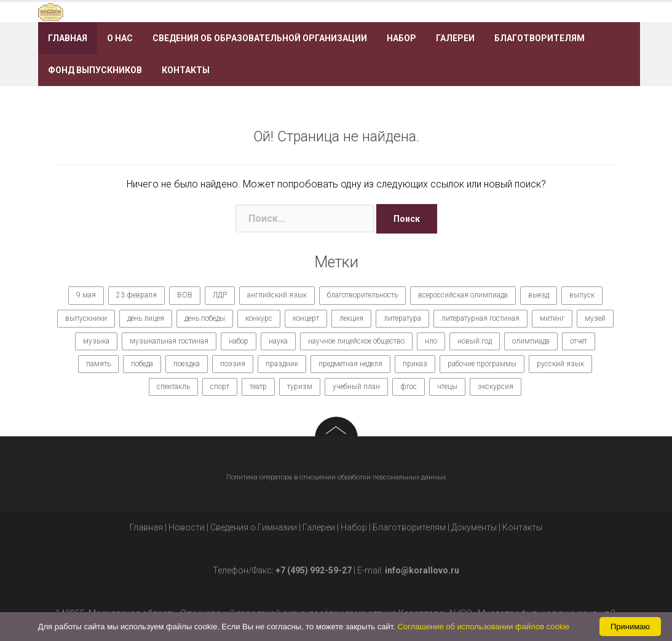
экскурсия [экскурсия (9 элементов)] (496, 387)
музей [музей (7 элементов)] (595, 318)
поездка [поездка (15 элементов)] (187, 364)
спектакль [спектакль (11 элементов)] (173, 387)
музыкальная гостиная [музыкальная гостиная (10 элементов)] (169, 341)
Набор (401, 38)
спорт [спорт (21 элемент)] (220, 387)
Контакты (186, 70)
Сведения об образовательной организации (260, 38)
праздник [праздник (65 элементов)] (282, 364)
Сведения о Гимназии (254, 527)
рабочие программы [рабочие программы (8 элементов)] (482, 364)
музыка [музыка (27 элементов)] (96, 341)
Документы (474, 527)
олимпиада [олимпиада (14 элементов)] (531, 341)
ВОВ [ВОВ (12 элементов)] (185, 295)
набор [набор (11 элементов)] (239, 341)
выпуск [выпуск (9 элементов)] (582, 295)
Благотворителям (540, 38)
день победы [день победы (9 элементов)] (205, 318)
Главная (68, 38)
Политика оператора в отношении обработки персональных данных (336, 477)
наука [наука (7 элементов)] (278, 341)
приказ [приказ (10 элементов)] (415, 364)
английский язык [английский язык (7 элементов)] (277, 295)
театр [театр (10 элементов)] (258, 387)
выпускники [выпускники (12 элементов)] (86, 318)
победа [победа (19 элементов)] (142, 364)
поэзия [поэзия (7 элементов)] (233, 364)
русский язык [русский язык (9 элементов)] (560, 364)
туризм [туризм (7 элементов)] (300, 387)
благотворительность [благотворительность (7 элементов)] (362, 295)
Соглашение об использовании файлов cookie (483, 627)
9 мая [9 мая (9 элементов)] (86, 295)
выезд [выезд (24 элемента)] (539, 295)
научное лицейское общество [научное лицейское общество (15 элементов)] (356, 341)
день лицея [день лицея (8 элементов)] (146, 318)
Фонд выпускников (95, 70)
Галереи (455, 38)
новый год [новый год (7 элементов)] (475, 341)
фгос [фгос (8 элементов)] (409, 387)
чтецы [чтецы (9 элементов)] (447, 387)
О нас (120, 38)
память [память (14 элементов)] (98, 364)
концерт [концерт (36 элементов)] (306, 318)
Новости (187, 527)
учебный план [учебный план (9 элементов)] (356, 387)
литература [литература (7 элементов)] (402, 318)
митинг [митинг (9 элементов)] (552, 318)
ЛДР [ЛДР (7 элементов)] (220, 295)
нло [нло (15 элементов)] (431, 341)
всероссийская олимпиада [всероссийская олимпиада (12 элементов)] (463, 295)
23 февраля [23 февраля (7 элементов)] (136, 295)
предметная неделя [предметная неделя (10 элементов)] (350, 364)
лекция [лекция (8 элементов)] (351, 318)
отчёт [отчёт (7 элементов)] (579, 341)
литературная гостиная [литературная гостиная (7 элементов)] (480, 318)
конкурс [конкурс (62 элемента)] (259, 318)
